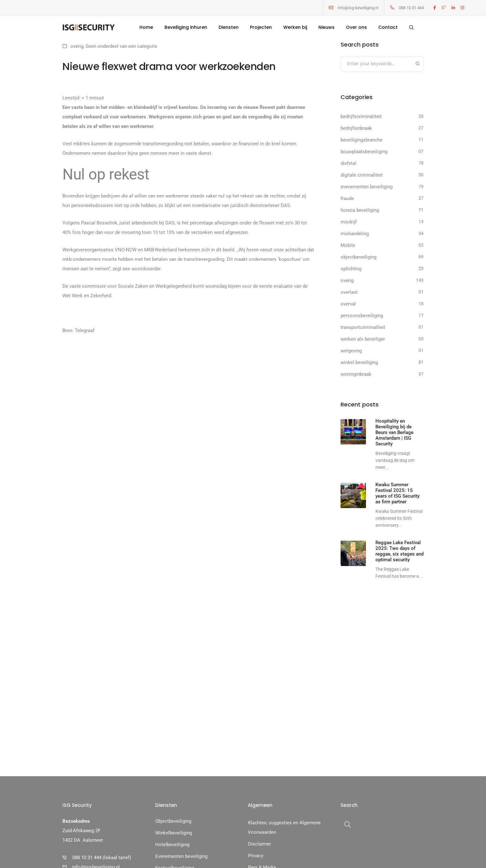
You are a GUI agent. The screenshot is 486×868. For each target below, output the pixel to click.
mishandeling (355, 234)
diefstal (349, 163)
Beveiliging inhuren (186, 27)
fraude (347, 198)
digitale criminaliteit (362, 175)
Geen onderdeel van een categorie (121, 46)
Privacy (256, 856)
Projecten (261, 27)
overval (348, 304)
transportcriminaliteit (363, 327)
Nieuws (326, 27)
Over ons (356, 27)
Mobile (348, 245)
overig (77, 46)
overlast (349, 292)
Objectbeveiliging (173, 821)
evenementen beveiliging (367, 187)
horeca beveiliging (360, 210)
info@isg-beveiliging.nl (358, 8)
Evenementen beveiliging (181, 856)
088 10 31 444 (411, 8)
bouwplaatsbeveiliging (364, 152)
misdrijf (349, 222)
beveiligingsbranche (361, 140)
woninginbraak (356, 374)
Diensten (229, 27)
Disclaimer (259, 844)
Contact (388, 27)
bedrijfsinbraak (356, 128)
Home (146, 27)
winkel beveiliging (359, 362)
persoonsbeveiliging (362, 316)
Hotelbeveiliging (172, 845)
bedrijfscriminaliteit (361, 116)
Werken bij (295, 27)
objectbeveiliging (358, 257)
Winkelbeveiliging (174, 833)
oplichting (351, 269)
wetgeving (351, 351)
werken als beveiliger (363, 339)
